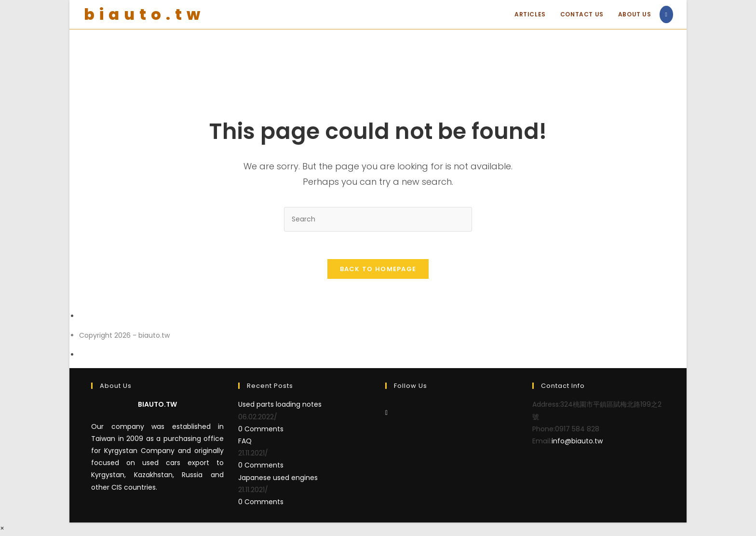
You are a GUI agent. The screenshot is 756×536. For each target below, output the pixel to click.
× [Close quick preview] (2, 530)
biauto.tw (144, 14)
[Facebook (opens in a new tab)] (666, 14)
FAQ (245, 442)
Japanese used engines (278, 479)
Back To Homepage (378, 270)
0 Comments (261, 430)
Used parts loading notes (280, 406)
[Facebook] (386, 414)
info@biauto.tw (577, 442)
